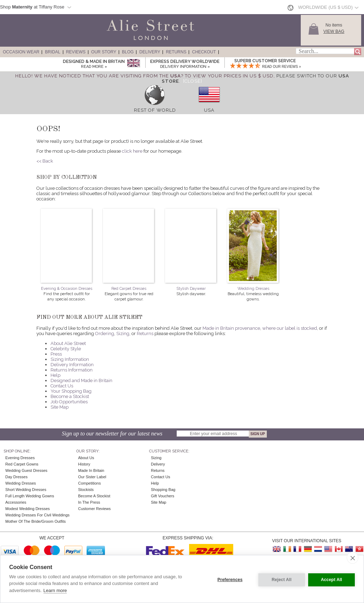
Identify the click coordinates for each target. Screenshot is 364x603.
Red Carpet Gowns (22, 464)
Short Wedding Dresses (26, 490)
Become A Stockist (94, 496)
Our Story (104, 52)
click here (132, 151)
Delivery (150, 52)
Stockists (86, 490)
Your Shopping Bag (71, 391)
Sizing (123, 333)
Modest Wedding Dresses (28, 509)
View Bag (334, 31)
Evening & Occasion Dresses (67, 289)
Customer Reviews (94, 509)
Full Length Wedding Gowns (30, 496)
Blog (128, 52)
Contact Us (62, 386)
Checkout (204, 52)
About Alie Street (68, 343)
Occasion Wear (21, 52)
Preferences (228, 579)
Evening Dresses (20, 458)
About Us (86, 458)
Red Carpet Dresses (129, 289)
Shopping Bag (163, 490)
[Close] (193, 81)
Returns (176, 52)
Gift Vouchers (163, 496)
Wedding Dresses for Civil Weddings (37, 515)
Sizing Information (70, 359)
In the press (89, 502)
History (84, 464)
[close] (353, 558)
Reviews (76, 52)
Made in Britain (91, 470)
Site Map (60, 407)
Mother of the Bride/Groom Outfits (36, 521)
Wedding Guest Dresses (26, 470)
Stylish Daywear (191, 289)
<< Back (45, 161)
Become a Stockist (70, 396)
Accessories (16, 502)
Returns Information (72, 370)
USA (209, 110)
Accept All (331, 579)
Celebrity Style (66, 349)
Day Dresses (16, 477)
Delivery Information (72, 365)
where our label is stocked (290, 328)
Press (56, 354)
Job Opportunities (69, 402)
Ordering (105, 333)
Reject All (280, 579)
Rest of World (155, 110)
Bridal (52, 52)
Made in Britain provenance (231, 328)
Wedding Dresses (253, 289)
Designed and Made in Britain (81, 380)
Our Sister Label (92, 477)
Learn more (55, 590)
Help (55, 375)
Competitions (89, 483)
